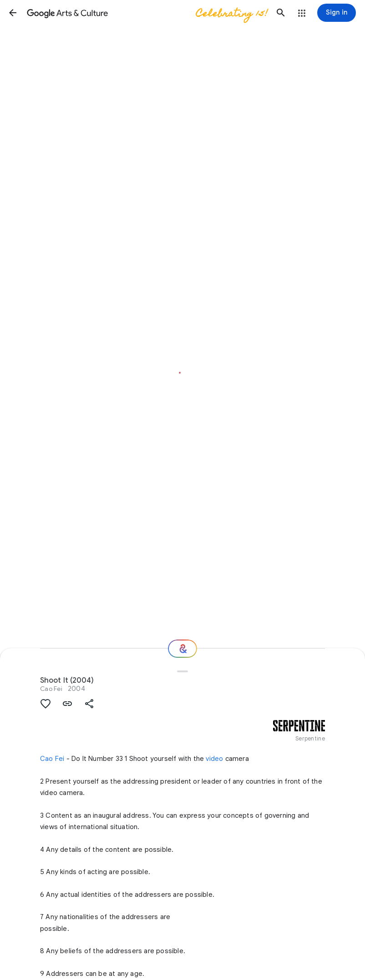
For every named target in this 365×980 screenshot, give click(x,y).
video (214, 759)
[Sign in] (337, 13)
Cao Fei (51, 689)
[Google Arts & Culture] (147, 13)
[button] (13, 13)
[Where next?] (182, 649)
